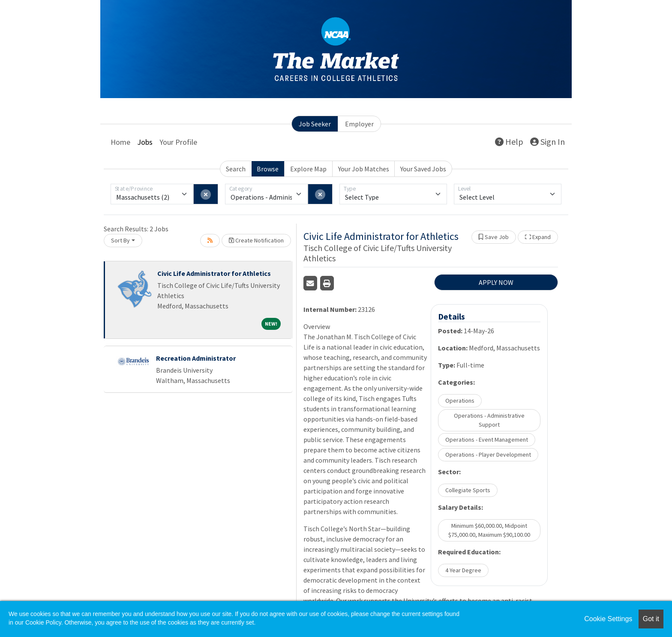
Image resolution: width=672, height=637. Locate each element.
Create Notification (256, 240)
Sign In (547, 142)
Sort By (120, 240)
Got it (651, 619)
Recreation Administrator (196, 358)
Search (236, 169)
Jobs (145, 142)
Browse (268, 169)
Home (120, 142)
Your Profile (178, 142)
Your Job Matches (364, 169)
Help (509, 142)
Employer (359, 124)
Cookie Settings (608, 619)
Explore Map (308, 169)
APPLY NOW (496, 282)
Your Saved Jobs (423, 169)
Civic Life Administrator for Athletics (214, 273)
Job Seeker (315, 124)
